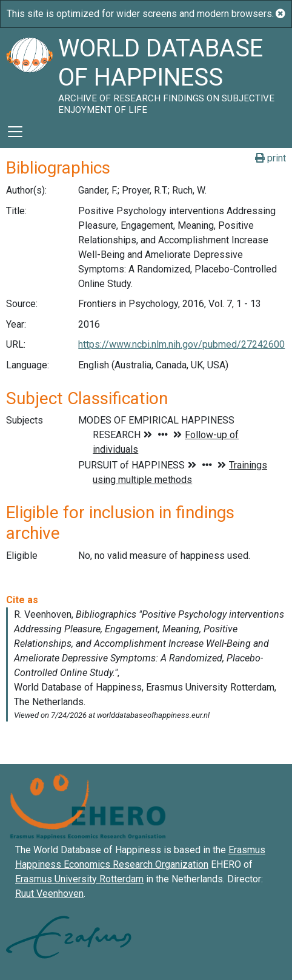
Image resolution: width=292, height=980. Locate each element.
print (270, 158)
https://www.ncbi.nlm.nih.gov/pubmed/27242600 (181, 344)
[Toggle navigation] (15, 132)
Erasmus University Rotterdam (79, 879)
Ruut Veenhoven (49, 894)
